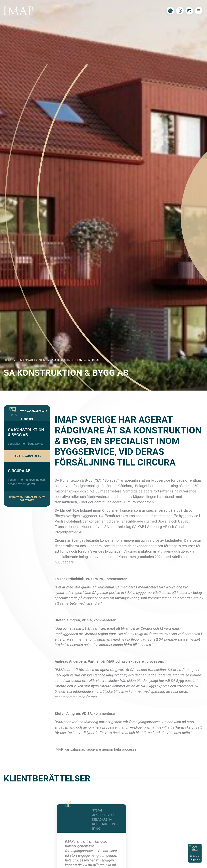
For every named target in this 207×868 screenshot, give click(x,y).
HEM (7, 360)
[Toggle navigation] (199, 11)
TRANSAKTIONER (32, 360)
